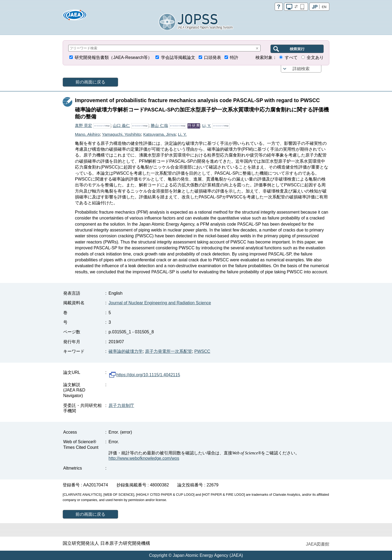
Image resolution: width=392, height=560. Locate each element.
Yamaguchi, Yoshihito (122, 134)
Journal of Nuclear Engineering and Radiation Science (160, 303)
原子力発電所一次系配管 (169, 351)
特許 (234, 57)
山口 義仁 (121, 125)
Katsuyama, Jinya (159, 134)
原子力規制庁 (121, 405)
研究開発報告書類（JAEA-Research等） (113, 57)
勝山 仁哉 (159, 125)
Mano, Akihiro (87, 134)
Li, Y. (207, 125)
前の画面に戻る (90, 82)
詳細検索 (301, 69)
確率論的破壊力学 (126, 351)
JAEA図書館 (318, 544)
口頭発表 (213, 57)
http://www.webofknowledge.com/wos (144, 458)
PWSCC (202, 351)
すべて (291, 57)
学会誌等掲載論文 (178, 57)
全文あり (315, 57)
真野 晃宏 (83, 125)
